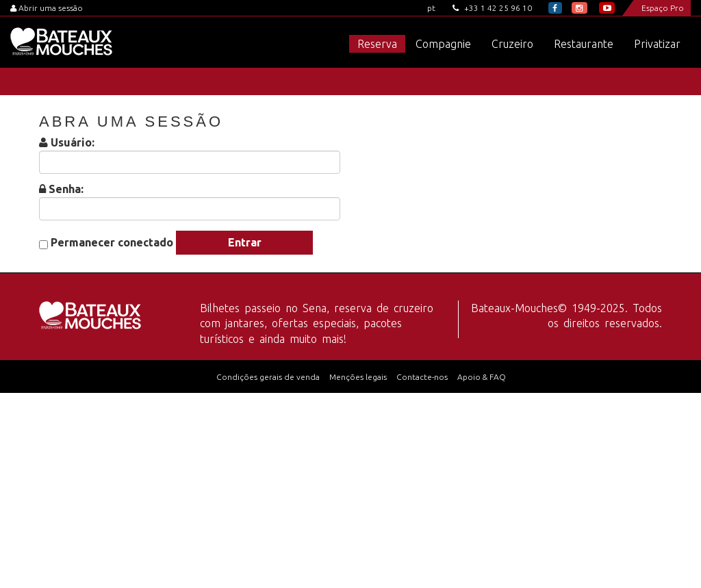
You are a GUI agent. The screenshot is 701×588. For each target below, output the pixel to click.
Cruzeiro (512, 44)
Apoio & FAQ (482, 377)
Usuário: (73, 143)
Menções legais (358, 377)
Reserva (377, 44)
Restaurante (584, 44)
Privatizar (657, 44)
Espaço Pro (663, 8)
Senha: (66, 189)
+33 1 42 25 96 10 (492, 8)
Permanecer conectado (112, 243)
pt (431, 8)
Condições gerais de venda (268, 377)
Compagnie (443, 44)
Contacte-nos (422, 377)
